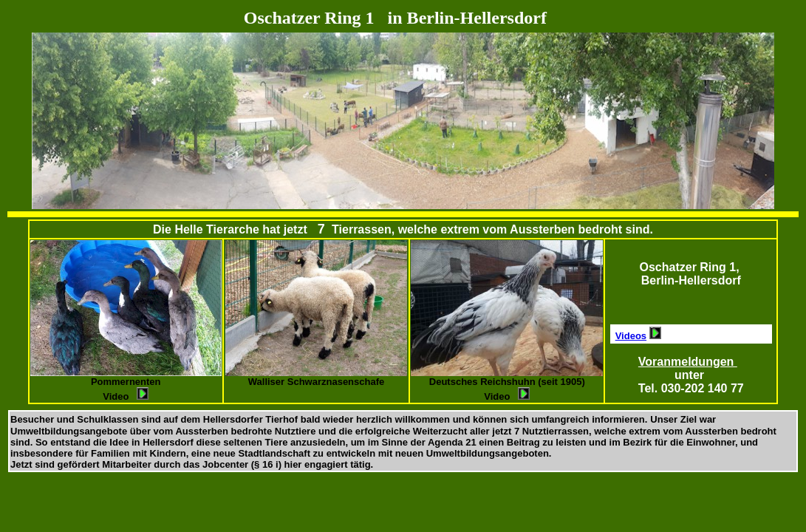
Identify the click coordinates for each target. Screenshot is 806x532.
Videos (631, 336)
